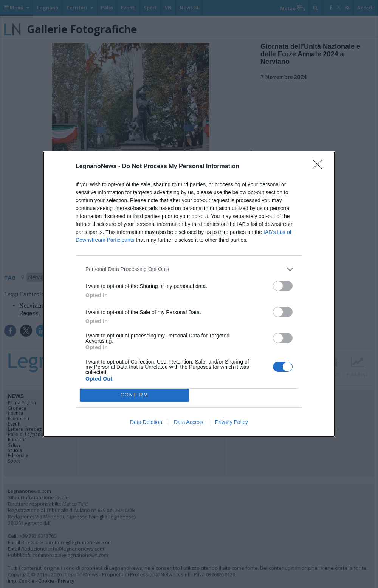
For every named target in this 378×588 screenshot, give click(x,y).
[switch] (283, 286)
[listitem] (189, 269)
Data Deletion (146, 422)
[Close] (320, 167)
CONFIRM (134, 395)
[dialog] (189, 294)
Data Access (189, 422)
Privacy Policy (232, 422)
